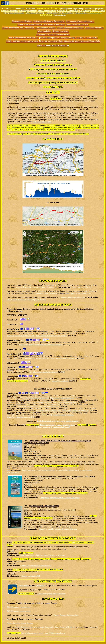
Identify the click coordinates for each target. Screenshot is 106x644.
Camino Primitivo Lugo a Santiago (20, 623)
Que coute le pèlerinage (35, 13)
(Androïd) (40, 586)
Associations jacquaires (94, 9)
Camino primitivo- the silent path (72, 297)
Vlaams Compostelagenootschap (66, 615)
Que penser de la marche (14, 13)
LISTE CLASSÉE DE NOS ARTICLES (53, 46)
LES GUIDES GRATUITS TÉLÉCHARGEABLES (53, 538)
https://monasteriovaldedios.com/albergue (52, 336)
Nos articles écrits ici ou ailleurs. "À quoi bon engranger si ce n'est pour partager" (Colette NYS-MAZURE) (53, 38)
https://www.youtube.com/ (82, 287)
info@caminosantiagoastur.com (37, 398)
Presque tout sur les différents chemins (53, 34)
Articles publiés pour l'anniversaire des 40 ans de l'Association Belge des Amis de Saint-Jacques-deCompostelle (53, 41)
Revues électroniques (9, 11)
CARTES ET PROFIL (53, 139)
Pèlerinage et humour (28, 11)
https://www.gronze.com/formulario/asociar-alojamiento (40, 345)
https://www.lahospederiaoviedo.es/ (76, 411)
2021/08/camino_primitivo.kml (19, 611)
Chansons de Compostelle (68, 11)
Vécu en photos (44, 31)
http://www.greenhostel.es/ (28, 406)
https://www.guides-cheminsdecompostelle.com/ (58, 529)
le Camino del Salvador (42, 122)
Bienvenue (20, 9)
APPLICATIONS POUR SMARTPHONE (53, 581)
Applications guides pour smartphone (51, 594)
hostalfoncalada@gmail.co (64, 415)
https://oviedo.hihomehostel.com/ (39, 402)
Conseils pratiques (53, 13)
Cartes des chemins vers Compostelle (18, 28)
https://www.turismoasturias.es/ (62, 398)
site (74, 510)
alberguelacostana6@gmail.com (45, 372)
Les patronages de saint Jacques (92, 11)
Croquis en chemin (60, 31)
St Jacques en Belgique (22, 21)
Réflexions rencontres (94, 28)
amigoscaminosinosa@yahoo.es (37, 358)
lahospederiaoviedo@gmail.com (48, 411)
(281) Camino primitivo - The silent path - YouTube (26, 299)
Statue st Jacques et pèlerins (30, 24)
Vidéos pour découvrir (47, 11)
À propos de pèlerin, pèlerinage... (80, 21)
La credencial (68, 13)
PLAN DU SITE (8, 9)
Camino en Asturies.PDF (31, 576)
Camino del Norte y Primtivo (46, 293)
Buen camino (26, 586)
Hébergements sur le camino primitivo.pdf (53, 427)
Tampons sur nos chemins (77, 24)
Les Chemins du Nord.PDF (30, 555)
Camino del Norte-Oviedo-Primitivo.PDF (36, 566)
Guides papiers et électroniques (70, 28)
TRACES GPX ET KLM (53, 599)
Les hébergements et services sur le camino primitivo (58, 421)
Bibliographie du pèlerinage (72, 9)
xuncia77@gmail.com (60, 381)
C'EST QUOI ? (53, 92)
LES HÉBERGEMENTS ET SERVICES (53, 305)
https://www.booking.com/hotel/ (65, 402)
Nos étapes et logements (54, 24)
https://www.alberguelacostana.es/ (63, 358)
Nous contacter (60, 15)
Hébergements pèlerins (46, 28)
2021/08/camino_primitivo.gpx (19, 607)
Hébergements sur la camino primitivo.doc (57, 425)
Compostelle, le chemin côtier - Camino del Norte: (60, 498)
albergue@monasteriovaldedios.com (21, 336)
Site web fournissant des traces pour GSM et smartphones (43, 633)
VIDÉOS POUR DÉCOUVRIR (53, 281)
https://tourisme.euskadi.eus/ (55, 555)
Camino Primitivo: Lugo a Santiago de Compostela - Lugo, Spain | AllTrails (44, 627)
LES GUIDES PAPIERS (53, 436)
